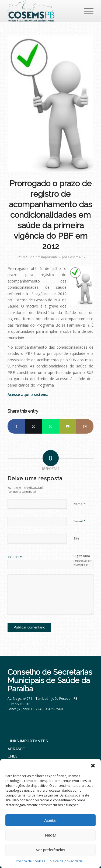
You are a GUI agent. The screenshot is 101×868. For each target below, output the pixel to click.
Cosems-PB (76, 257)
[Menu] (86, 11)
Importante (50, 257)
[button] (93, 766)
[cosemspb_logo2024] (42, 11)
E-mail (79, 521)
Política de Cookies (30, 861)
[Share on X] (33, 426)
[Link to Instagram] (85, 426)
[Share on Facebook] (16, 426)
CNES (13, 756)
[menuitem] (86, 11)
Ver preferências (50, 850)
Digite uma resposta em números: (83, 560)
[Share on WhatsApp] (51, 426)
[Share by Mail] (68, 426)
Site (76, 538)
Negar (50, 835)
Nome (79, 503)
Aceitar (50, 820)
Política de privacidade (65, 861)
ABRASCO (17, 749)
